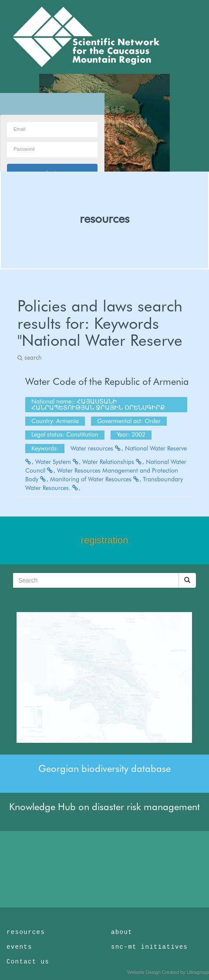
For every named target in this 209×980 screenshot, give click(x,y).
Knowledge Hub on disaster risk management (104, 807)
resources (104, 219)
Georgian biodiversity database (104, 768)
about (122, 932)
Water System (58, 462)
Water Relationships (113, 462)
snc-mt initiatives (149, 947)
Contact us (28, 962)
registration (105, 540)
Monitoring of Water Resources (96, 479)
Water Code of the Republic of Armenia (107, 381)
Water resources (97, 448)
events (19, 947)
